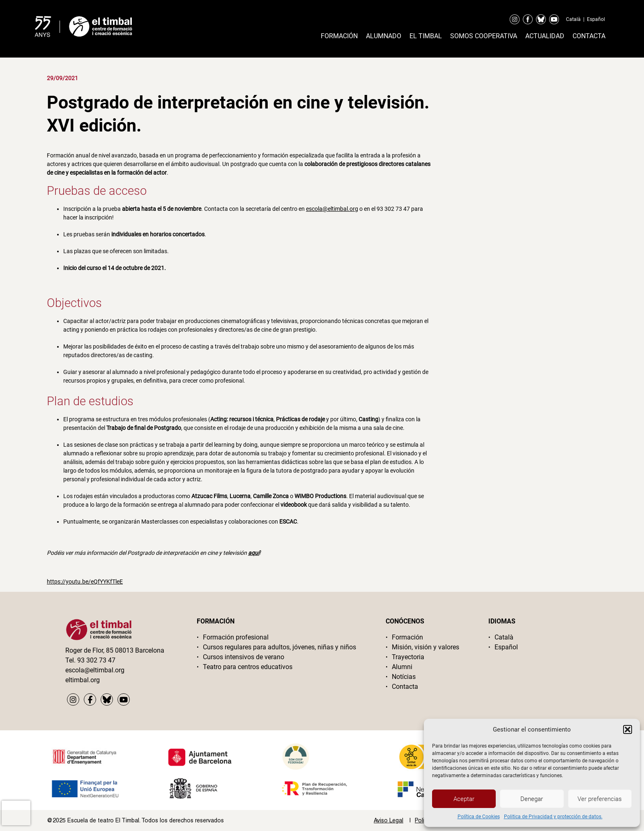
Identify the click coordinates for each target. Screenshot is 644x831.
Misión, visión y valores (425, 647)
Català (573, 19)
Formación (339, 36)
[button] (628, 729)
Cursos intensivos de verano (244, 657)
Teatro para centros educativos (248, 667)
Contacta (589, 36)
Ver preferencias (600, 799)
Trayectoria (408, 657)
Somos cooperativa (484, 36)
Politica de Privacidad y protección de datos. (553, 817)
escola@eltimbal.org (332, 209)
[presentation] (16, 813)
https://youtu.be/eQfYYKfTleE (85, 582)
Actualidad (545, 36)
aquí (254, 553)
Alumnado (384, 36)
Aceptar (464, 799)
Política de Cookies (479, 817)
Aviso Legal (389, 820)
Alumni (402, 667)
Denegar (532, 799)
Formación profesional (236, 637)
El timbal (426, 36)
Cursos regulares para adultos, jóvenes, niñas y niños (279, 647)
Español (596, 19)
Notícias (404, 677)
